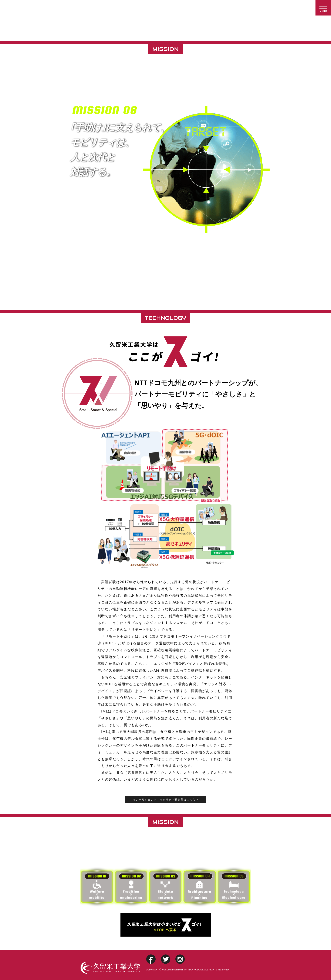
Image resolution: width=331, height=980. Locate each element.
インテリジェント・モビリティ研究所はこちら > (165, 800)
